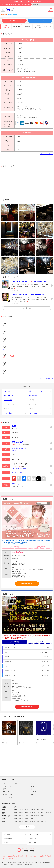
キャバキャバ (5, 5)
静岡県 (21, 819)
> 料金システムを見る (47, 154)
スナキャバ (6, 792)
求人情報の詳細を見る (27, 584)
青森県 (15, 810)
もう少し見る (27, 308)
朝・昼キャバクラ (7, 786)
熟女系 (5, 789)
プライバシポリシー (34, 834)
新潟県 (15, 816)
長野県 (43, 816)
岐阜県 (15, 819)
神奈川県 (49, 813)
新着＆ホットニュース (35, 391)
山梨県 (37, 816)
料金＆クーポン (8, 396)
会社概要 (6, 842)
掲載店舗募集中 (8, 838)
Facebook (24, 479)
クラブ (31, 783)
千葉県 (37, 813)
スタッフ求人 (40, 20)
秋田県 (32, 810)
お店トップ (7, 391)
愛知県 (26, 819)
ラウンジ (32, 789)
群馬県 (12, 5)
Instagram (14, 479)
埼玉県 (32, 813)
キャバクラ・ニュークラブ (10, 783)
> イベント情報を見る (47, 379)
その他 (31, 795)
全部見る (27, 827)
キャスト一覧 (8, 400)
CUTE (8, 10)
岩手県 (21, 810)
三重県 (32, 819)
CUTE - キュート (26, 5)
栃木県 (21, 813)
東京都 (43, 813)
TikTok (39, 479)
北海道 (15, 807)
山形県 (37, 810)
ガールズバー (33, 792)
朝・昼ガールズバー (8, 795)
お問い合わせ (32, 842)
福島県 (43, 810)
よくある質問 (32, 838)
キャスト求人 (14, 20)
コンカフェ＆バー (7, 798)
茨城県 (15, 813)
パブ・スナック (34, 786)
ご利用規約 (7, 834)
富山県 (21, 816)
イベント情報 (33, 396)
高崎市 (18, 5)
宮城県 (26, 810)
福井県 (32, 816)
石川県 (26, 816)
